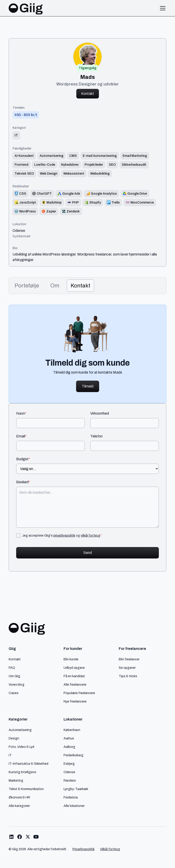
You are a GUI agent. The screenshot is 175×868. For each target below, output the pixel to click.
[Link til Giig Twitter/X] (28, 837)
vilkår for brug (90, 535)
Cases (14, 693)
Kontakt (88, 94)
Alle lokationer (74, 806)
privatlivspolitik (64, 535)
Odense (19, 231)
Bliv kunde (71, 659)
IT (10, 755)
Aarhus (69, 738)
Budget (23, 459)
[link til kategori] (16, 135)
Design (14, 738)
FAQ (12, 668)
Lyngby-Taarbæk (76, 789)
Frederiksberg (73, 755)
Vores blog (17, 685)
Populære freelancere (79, 693)
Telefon (96, 436)
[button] (162, 8)
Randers (70, 780)
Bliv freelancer (129, 659)
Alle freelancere (75, 685)
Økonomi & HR (19, 797)
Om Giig (14, 676)
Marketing (16, 780)
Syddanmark (22, 236)
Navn (21, 413)
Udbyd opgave (74, 668)
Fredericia (71, 797)
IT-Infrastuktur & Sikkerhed (28, 764)
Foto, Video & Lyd (21, 747)
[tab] (27, 286)
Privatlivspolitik (84, 849)
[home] (26, 8)
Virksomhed (100, 413)
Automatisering (20, 730)
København (72, 730)
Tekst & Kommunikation (26, 789)
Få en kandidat (74, 676)
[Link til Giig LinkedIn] (11, 837)
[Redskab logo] (20, 194)
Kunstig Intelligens (22, 772)
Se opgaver (127, 668)
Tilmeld (88, 386)
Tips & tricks (128, 676)
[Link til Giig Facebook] (20, 837)
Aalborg (69, 747)
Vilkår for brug (110, 849)
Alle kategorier (19, 806)
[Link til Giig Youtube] (36, 837)
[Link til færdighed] (24, 156)
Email (21, 436)
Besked (23, 482)
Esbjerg (69, 764)
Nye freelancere (75, 701)
